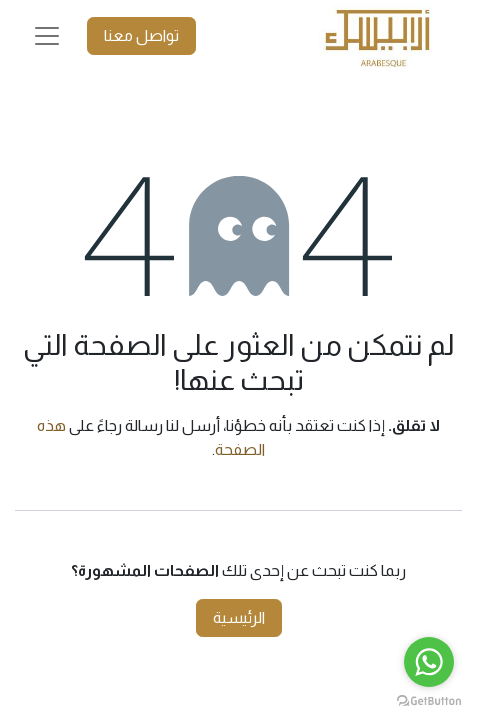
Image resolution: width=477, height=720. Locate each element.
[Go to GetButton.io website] (429, 700)
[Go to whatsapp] (429, 662)
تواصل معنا (141, 35)
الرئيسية (239, 617)
